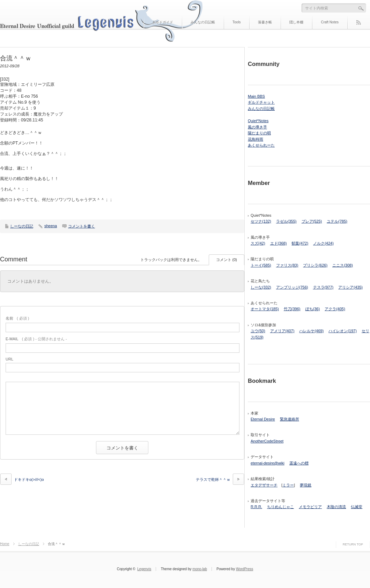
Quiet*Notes (258, 121)
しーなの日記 (22, 226)
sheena (51, 226)
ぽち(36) (313, 309)
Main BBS (256, 96)
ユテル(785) (337, 221)
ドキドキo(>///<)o (29, 479)
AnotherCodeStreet (267, 441)
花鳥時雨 (256, 139)
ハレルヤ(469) (311, 331)
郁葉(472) (300, 243)
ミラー (288, 485)
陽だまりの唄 (259, 133)
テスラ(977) (323, 287)
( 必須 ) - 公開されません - (36, 339)
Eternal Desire (263, 419)
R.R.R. (256, 507)
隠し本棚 (296, 22)
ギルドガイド (163, 22)
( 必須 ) (17, 318)
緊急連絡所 (290, 419)
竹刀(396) (292, 309)
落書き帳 (265, 22)
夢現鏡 (306, 485)
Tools (236, 22)
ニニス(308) (343, 265)
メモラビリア (310, 507)
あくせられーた (261, 145)
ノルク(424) (323, 243)
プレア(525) (312, 221)
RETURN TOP (353, 544)
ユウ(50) (258, 331)
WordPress (245, 569)
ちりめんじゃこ (280, 507)
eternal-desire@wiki (268, 463)
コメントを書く (82, 226)
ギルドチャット (261, 102)
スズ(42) (258, 243)
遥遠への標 (299, 463)
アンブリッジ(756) (292, 287)
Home (5, 544)
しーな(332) (261, 287)
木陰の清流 (336, 507)
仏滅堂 (357, 507)
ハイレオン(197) (343, 331)
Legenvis (144, 569)
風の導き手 (257, 127)
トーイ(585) (261, 265)
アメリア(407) (282, 331)
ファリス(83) (287, 265)
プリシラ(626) (315, 265)
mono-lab (200, 569)
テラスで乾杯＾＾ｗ (213, 479)
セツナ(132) (261, 221)
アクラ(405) (335, 309)
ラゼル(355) (286, 221)
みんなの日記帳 (203, 22)
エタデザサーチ (264, 485)
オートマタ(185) (265, 309)
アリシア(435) (350, 287)
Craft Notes (330, 22)
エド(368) (279, 243)
